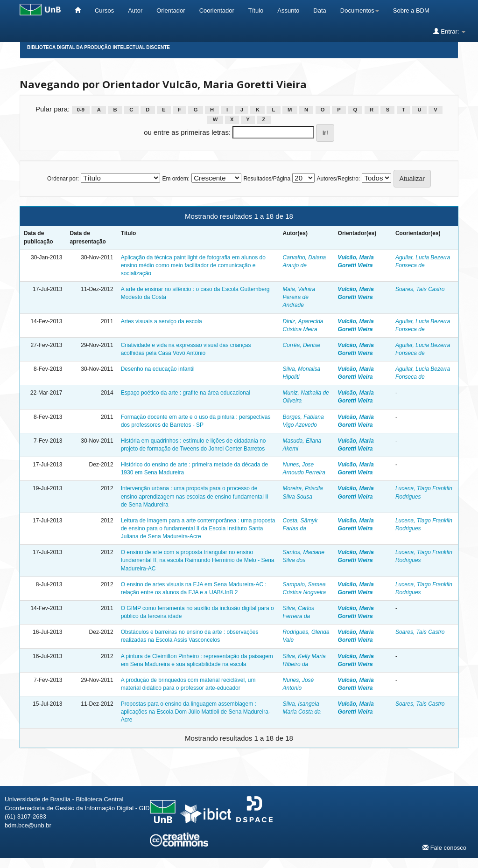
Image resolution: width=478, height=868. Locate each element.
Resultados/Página (267, 179)
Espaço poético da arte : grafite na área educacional (186, 393)
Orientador (171, 10)
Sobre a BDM (411, 10)
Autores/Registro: (338, 179)
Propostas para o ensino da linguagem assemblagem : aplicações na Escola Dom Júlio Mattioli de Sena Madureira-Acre (196, 712)
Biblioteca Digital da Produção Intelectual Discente (98, 47)
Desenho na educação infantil (158, 369)
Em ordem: (176, 179)
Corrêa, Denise (302, 345)
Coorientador (217, 10)
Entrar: (449, 31)
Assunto (288, 10)
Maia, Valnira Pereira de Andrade (299, 297)
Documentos (360, 10)
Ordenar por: (63, 179)
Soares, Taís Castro (420, 289)
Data (320, 10)
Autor (135, 10)
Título (256, 10)
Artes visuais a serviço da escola (162, 321)
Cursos (104, 10)
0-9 (81, 110)
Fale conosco (444, 847)
